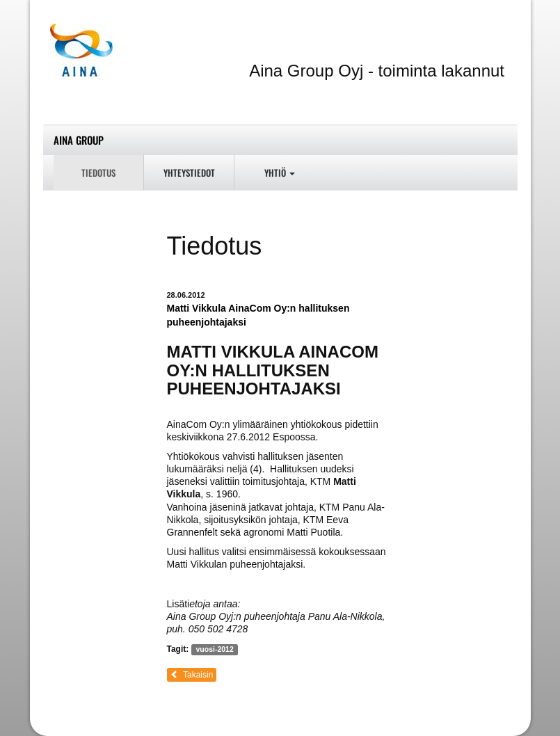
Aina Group (79, 140)
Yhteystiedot (189, 173)
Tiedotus (98, 173)
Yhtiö (280, 173)
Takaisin (192, 675)
